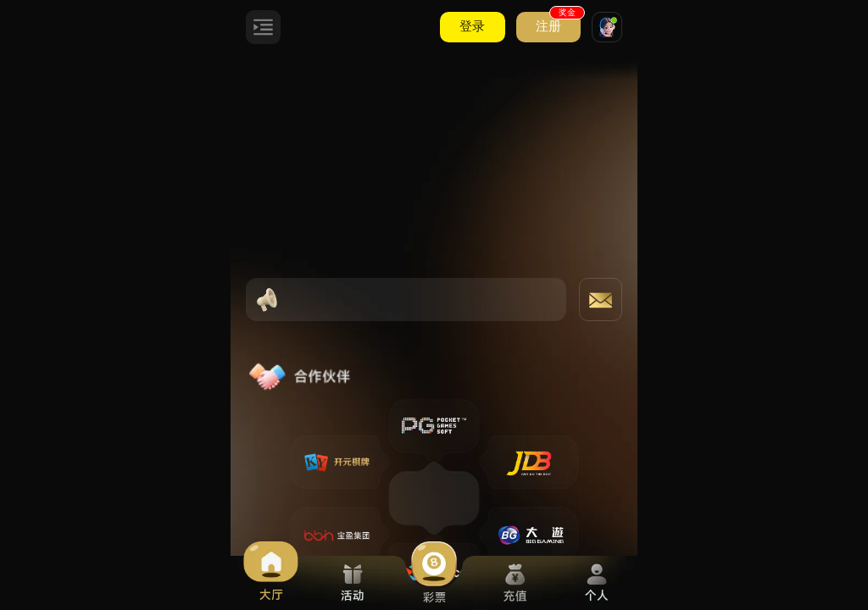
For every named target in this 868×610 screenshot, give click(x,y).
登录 (472, 26)
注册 (558, 23)
